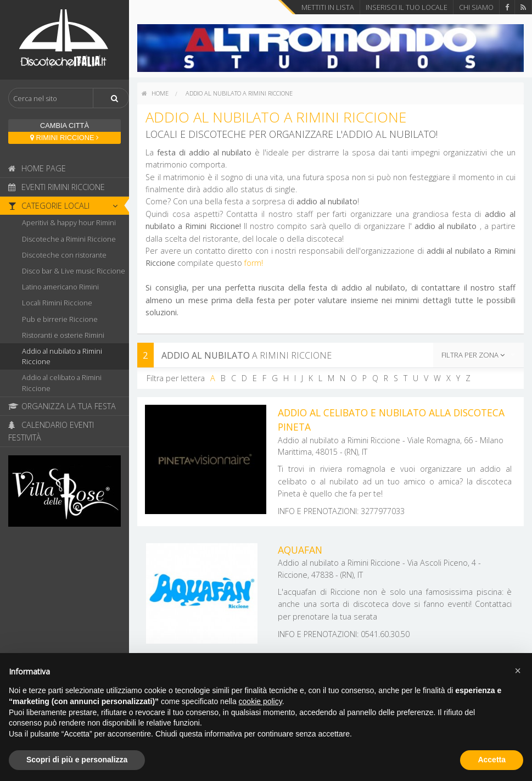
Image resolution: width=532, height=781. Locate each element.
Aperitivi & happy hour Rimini (69, 222)
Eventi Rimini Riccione (57, 187)
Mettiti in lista (328, 7)
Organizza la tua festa (62, 406)
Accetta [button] (492, 760)
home (155, 93)
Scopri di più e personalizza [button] (77, 760)
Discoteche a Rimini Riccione (69, 239)
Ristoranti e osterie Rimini (63, 335)
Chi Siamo (476, 7)
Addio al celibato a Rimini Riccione (62, 383)
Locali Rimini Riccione (57, 303)
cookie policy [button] (261, 701)
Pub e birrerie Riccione (60, 319)
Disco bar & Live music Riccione (74, 271)
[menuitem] (155, 93)
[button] (518, 671)
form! (254, 263)
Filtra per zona (473, 355)
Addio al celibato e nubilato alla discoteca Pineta (391, 420)
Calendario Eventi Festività (51, 431)
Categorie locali (66, 206)
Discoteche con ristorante (64, 255)
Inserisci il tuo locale (407, 7)
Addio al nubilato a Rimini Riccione (62, 356)
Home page (37, 168)
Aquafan (300, 550)
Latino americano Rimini (60, 287)
